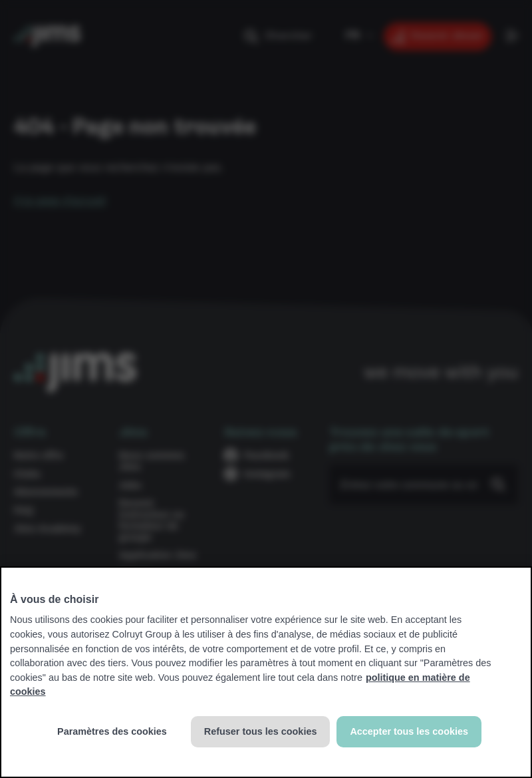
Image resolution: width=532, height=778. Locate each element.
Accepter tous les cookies (409, 731)
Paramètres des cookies (112, 731)
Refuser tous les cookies (261, 731)
